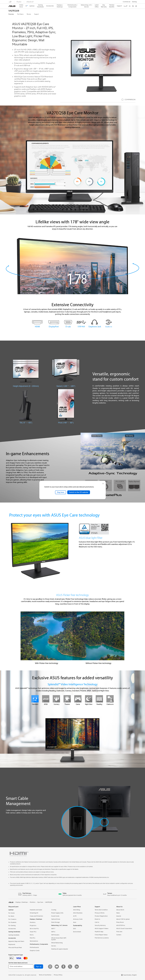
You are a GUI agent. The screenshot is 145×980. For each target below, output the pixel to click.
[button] (134, 2)
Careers (119, 935)
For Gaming (12, 926)
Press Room (120, 922)
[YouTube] (57, 967)
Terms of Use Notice (45, 975)
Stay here (61, 492)
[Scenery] (56, 699)
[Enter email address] (21, 966)
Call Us (97, 922)
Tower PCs (33, 932)
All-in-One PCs (34, 929)
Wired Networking (57, 943)
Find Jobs (119, 932)
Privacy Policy (58, 975)
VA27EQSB (14, 11)
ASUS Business (78, 913)
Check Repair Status (101, 935)
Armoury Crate (78, 919)
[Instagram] (50, 967)
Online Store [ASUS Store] (21, 6)
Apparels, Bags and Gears (16, 941)
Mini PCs (32, 938)
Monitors (33, 922)
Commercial (127, 2)
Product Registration (101, 916)
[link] (12, 6)
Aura (75, 922)
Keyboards (12, 944)
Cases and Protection (36, 916)
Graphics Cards (35, 951)
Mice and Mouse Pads (15, 948)
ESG (75, 929)
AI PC (75, 916)
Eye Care (40, 902)
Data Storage (55, 922)
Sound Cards (55, 916)
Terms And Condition (101, 910)
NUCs (32, 935)
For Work (11, 916)
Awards (119, 916)
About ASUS (120, 910)
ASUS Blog (77, 910)
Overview (11, 14)
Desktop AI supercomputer (60, 949)
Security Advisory (100, 925)
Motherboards (34, 947)
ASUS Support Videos (102, 929)
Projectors (33, 926)
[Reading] (99, 699)
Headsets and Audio (36, 910)
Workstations (34, 941)
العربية (125, 6)
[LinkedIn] (77, 967)
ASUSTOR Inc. (121, 925)
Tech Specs (20, 14)
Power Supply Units (57, 913)
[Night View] (89, 699)
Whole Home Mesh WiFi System (59, 939)
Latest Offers (97, 6)
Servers (54, 946)
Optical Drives (56, 919)
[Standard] (35, 699)
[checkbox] (129, 100)
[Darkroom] (110, 699)
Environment (77, 932)
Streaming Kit (34, 913)
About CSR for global (123, 919)
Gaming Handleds (14, 935)
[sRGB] (46, 699)
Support (36, 14)
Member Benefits (112, 6)
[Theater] (67, 699)
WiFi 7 (53, 929)
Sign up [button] (39, 966)
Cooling (54, 910)
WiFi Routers (55, 935)
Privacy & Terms (100, 913)
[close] (103, 484)
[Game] (78, 699)
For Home (11, 913)
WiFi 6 (53, 932)
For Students (12, 922)
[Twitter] (70, 967)
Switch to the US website (79, 492)
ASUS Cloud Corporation (124, 929)
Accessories (12, 929)
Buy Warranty (104, 6)
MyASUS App (99, 932)
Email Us (97, 919)
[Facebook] (63, 967)
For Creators (12, 919)
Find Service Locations (102, 938)
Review (29, 14)
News (118, 913)
